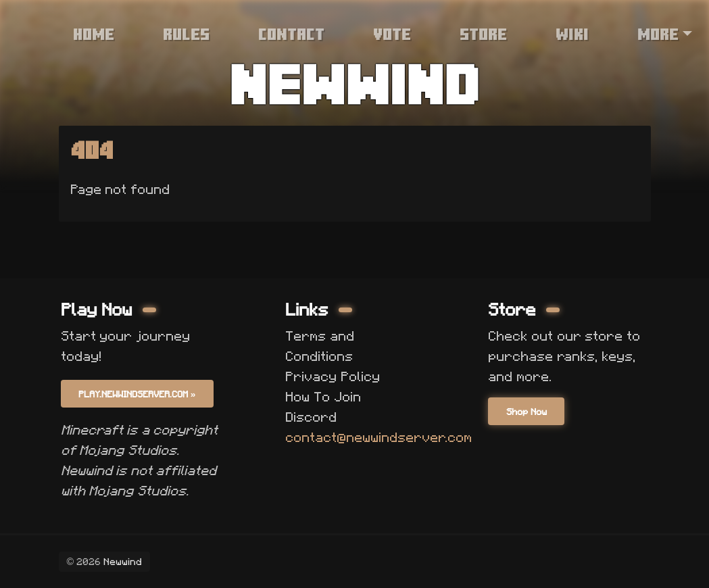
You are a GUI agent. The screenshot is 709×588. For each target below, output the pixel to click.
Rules (186, 34)
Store (483, 34)
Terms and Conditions (320, 346)
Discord (311, 417)
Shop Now (527, 412)
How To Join (323, 397)
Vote (392, 34)
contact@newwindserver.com (378, 437)
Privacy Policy (333, 376)
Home (94, 34)
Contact (291, 34)
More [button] (658, 34)
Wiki (572, 34)
